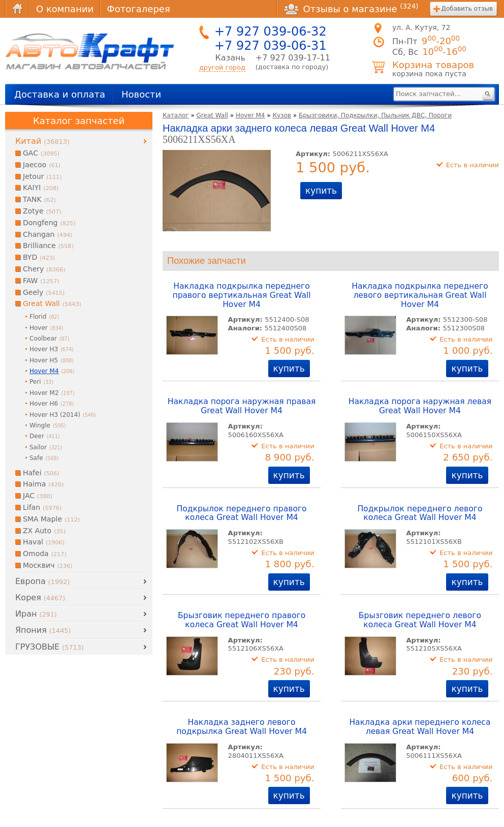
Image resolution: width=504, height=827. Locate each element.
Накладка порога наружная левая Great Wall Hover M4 (420, 406)
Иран (36, 614)
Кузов (281, 115)
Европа (42, 581)
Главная (17, 9)
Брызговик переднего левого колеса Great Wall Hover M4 (420, 620)
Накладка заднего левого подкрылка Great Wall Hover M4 (242, 727)
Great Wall (212, 115)
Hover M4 (250, 115)
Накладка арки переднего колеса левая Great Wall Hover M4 (420, 727)
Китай (42, 141)
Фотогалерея (138, 9)
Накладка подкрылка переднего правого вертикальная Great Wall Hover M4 (241, 295)
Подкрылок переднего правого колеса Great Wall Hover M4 (241, 513)
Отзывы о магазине (351, 9)
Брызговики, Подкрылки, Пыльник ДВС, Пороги (375, 115)
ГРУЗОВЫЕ (50, 647)
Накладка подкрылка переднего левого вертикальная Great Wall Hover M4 (420, 295)
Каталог (176, 115)
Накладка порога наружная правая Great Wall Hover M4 (242, 406)
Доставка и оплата (60, 94)
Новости (141, 94)
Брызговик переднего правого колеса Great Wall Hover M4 (242, 620)
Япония (43, 630)
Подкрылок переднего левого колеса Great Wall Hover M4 (420, 513)
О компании (65, 9)
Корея (40, 598)
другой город (222, 67)
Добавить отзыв (467, 9)
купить (321, 191)
